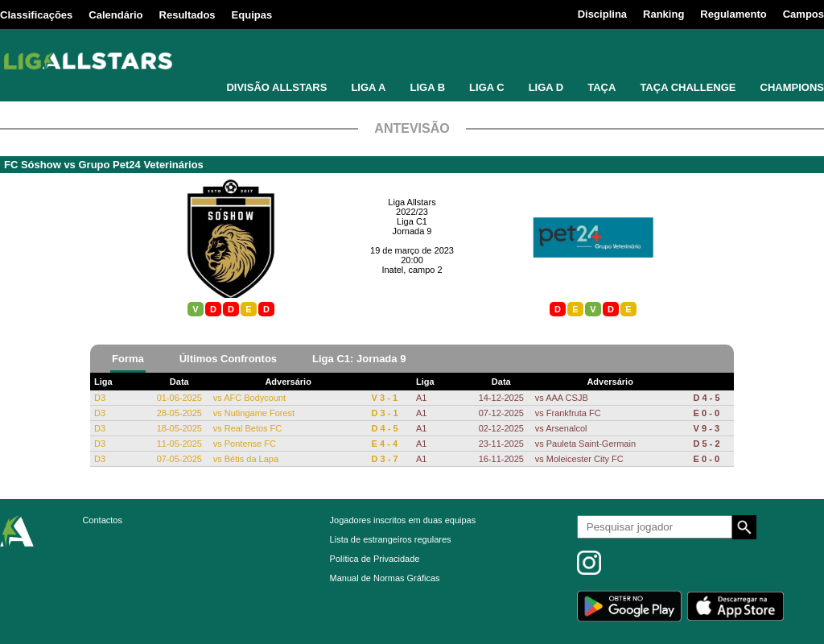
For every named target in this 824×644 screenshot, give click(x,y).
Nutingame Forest (260, 413)
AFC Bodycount (255, 398)
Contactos (102, 520)
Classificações (36, 15)
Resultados (187, 15)
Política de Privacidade (375, 559)
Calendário (115, 15)
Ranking (663, 14)
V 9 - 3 (707, 428)
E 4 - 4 (385, 444)
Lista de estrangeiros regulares (391, 539)
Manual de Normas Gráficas (385, 578)
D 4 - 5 (385, 428)
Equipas (252, 15)
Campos (803, 14)
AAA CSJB (567, 398)
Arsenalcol (566, 428)
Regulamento (733, 14)
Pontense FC (250, 444)
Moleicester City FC (585, 459)
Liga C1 (412, 221)
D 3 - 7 (385, 459)
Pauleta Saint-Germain (591, 444)
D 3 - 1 (385, 413)
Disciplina (602, 14)
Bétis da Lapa (251, 459)
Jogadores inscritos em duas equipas (403, 520)
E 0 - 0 (707, 413)
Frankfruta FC (574, 413)
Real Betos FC (253, 428)
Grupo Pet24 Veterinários (140, 165)
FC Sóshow (33, 165)
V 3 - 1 (385, 398)
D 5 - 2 (707, 444)
